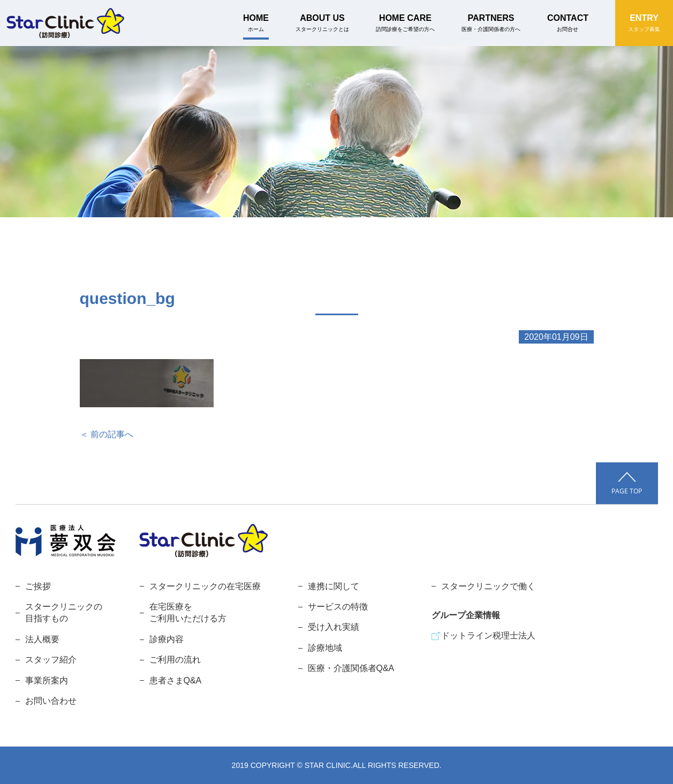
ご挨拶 (38, 586)
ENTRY (644, 23)
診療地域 (325, 648)
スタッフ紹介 (51, 660)
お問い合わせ (51, 701)
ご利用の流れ (175, 660)
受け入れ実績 (334, 627)
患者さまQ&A (176, 680)
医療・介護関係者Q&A (351, 668)
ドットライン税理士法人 (488, 635)
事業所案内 (47, 680)
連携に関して (334, 586)
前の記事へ (112, 434)
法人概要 (42, 639)
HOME (256, 23)
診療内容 (167, 639)
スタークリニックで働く (488, 586)
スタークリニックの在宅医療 (205, 586)
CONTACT (568, 23)
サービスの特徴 (338, 607)
